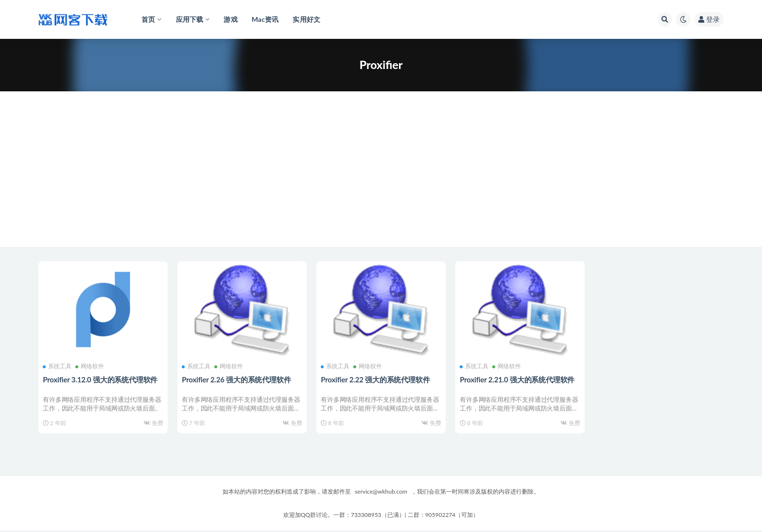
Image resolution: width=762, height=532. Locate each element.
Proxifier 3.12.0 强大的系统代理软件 (101, 379)
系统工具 (58, 366)
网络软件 (90, 366)
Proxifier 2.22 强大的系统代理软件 (376, 379)
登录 (709, 19)
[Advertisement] (381, 179)
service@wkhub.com (381, 493)
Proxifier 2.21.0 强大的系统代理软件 (518, 379)
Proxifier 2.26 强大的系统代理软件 (237, 379)
